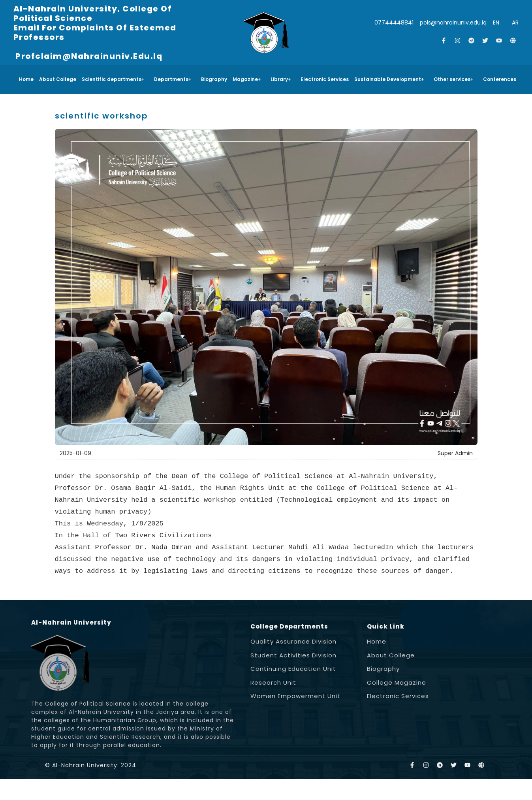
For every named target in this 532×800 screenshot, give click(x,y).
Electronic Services (325, 79)
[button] (115, 79)
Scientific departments (113, 79)
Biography (214, 79)
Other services (454, 79)
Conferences (500, 79)
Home (26, 79)
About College (58, 79)
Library (281, 79)
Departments (173, 79)
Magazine (247, 79)
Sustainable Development (389, 79)
